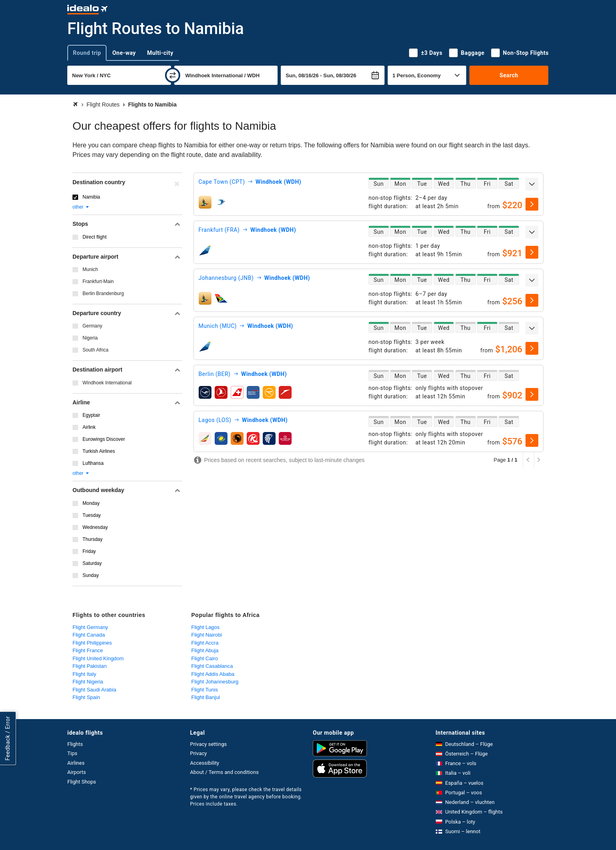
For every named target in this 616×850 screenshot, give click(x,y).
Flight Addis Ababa (213, 674)
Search (509, 75)
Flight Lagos (206, 627)
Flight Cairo (205, 658)
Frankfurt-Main (98, 281)
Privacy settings (209, 744)
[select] (532, 204)
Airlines (76, 763)
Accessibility (205, 763)
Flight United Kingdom (98, 658)
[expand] (532, 184)
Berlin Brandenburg (103, 293)
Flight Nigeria (88, 682)
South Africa (96, 350)
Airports (76, 772)
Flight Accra (205, 643)
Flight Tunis (205, 690)
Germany (92, 326)
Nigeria (90, 338)
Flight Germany (90, 627)
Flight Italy (84, 674)
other (81, 207)
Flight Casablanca (212, 666)
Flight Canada (89, 635)
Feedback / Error (8, 738)
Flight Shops (82, 782)
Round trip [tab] (87, 53)
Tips (72, 753)
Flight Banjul (206, 697)
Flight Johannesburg (215, 682)
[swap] (173, 75)
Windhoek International (107, 383)
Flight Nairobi (207, 635)
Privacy (199, 753)
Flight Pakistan (90, 666)
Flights (75, 744)
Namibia (91, 197)
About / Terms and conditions (224, 772)
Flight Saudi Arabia (94, 690)
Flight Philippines (92, 643)
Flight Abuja (205, 650)
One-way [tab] (124, 53)
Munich (90, 269)
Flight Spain (86, 697)
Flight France (88, 650)
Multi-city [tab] (160, 53)
